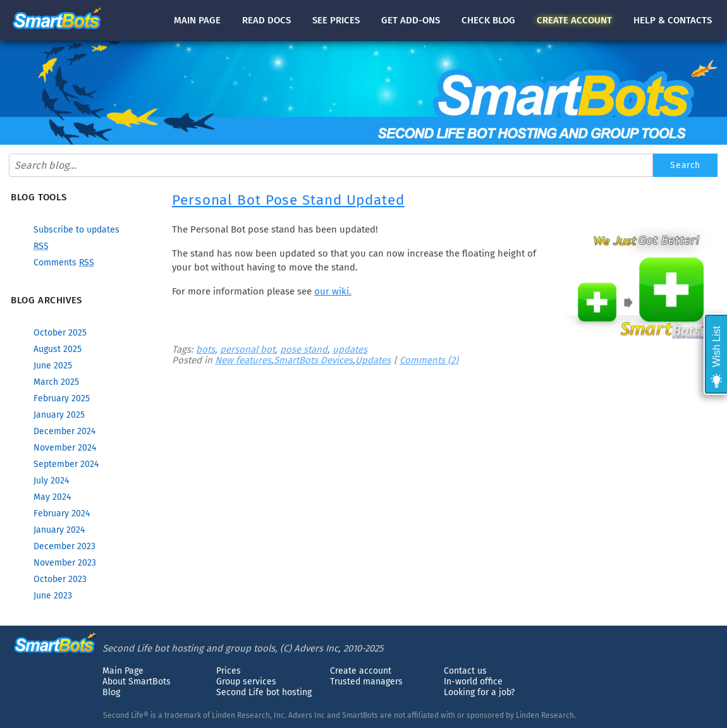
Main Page (123, 671)
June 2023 (53, 596)
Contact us (465, 671)
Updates (373, 360)
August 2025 (58, 349)
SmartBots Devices (313, 360)
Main (197, 20)
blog (488, 20)
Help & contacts (673, 20)
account (574, 20)
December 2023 (64, 546)
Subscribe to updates (76, 230)
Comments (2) (429, 360)
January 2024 (59, 530)
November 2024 (65, 448)
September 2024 (66, 464)
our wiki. (333, 291)
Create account (361, 671)
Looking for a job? (479, 692)
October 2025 (60, 333)
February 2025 (62, 398)
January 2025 (59, 415)
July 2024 (51, 481)
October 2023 (60, 579)
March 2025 (56, 382)
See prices (336, 20)
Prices (229, 671)
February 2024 (62, 513)
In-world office (473, 682)
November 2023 (65, 563)
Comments (64, 263)
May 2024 (52, 497)
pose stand (304, 349)
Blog (111, 692)
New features (243, 360)
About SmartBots (137, 682)
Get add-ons (411, 20)
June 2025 (53, 366)
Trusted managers (366, 682)
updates (350, 349)
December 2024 (64, 431)
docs (266, 20)
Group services (246, 682)
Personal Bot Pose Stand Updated (288, 200)
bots (205, 349)
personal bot (247, 349)
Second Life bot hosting (264, 692)
